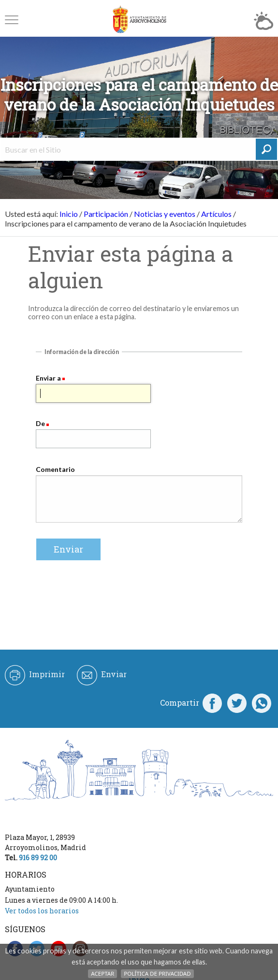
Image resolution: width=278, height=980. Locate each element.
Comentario (55, 469)
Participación (106, 214)
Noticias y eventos (165, 214)
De (40, 423)
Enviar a (48, 378)
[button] (12, 20)
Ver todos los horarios (42, 911)
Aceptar (102, 973)
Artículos (216, 214)
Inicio (69, 214)
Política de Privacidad (157, 973)
